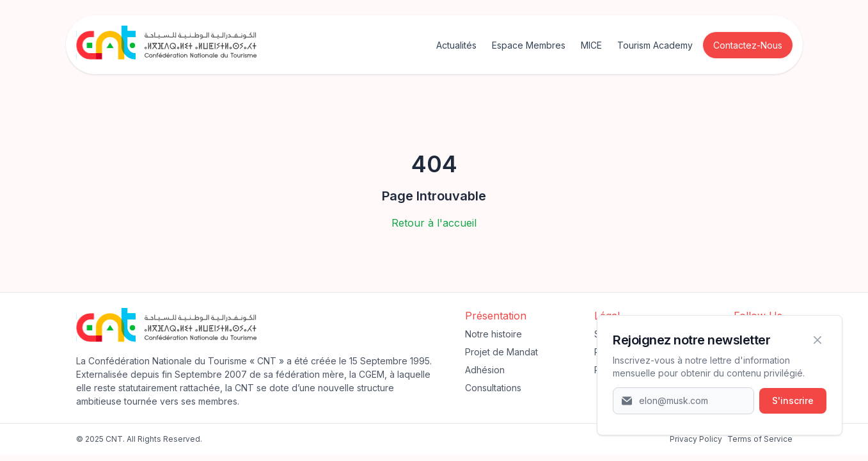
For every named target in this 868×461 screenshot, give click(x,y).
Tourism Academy (655, 45)
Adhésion (485, 370)
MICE (591, 45)
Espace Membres (529, 45)
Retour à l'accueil (434, 223)
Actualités (456, 45)
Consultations (493, 388)
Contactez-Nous (748, 45)
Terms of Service (760, 439)
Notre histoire (493, 334)
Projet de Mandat (501, 352)
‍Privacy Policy (696, 439)
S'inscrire (793, 400)
